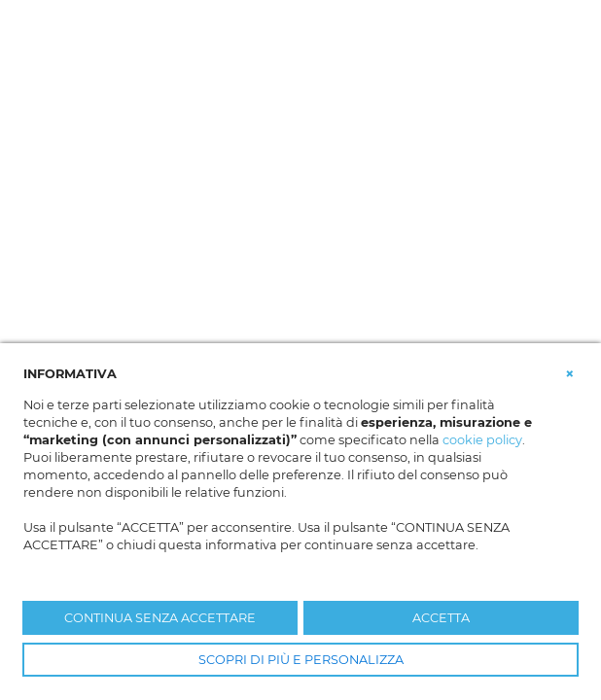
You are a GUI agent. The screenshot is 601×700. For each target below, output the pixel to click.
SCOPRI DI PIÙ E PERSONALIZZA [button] (301, 660)
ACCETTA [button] (441, 618)
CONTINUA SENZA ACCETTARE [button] (160, 618)
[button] (570, 372)
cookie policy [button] (482, 440)
